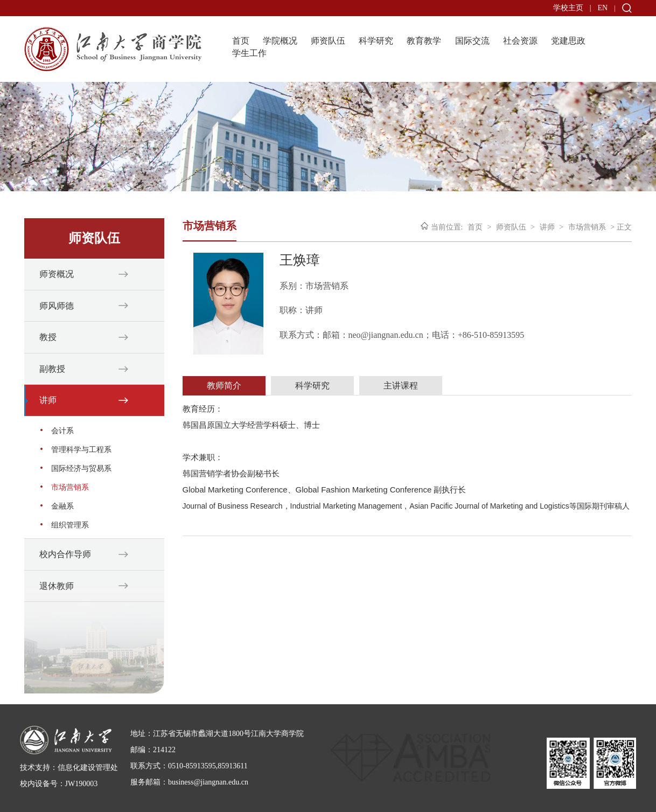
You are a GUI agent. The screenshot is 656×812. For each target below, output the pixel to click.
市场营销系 (70, 487)
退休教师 (57, 586)
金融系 (62, 506)
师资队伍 (328, 41)
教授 (48, 337)
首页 (241, 41)
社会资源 (520, 41)
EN (602, 8)
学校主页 (568, 8)
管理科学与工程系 (81, 450)
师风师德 (57, 306)
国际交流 (472, 41)
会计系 (62, 431)
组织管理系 (70, 525)
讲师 (48, 400)
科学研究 (376, 41)
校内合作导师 (65, 554)
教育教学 (424, 41)
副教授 (52, 369)
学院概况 (280, 41)
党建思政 (568, 41)
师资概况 (57, 274)
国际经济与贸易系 (81, 469)
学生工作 (249, 53)
